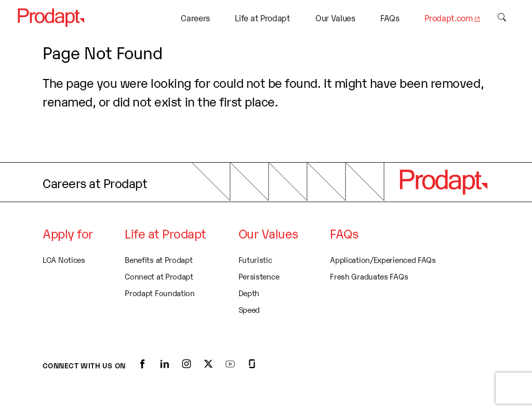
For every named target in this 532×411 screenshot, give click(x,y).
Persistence (259, 276)
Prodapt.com (448, 18)
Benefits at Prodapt (158, 259)
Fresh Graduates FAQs (369, 276)
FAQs (390, 18)
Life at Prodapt (262, 18)
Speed (249, 309)
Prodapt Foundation (160, 293)
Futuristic (255, 259)
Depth (249, 293)
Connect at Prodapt (159, 276)
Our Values (335, 18)
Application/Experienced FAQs (383, 259)
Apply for (68, 233)
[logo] (443, 182)
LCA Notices (64, 259)
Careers (195, 18)
